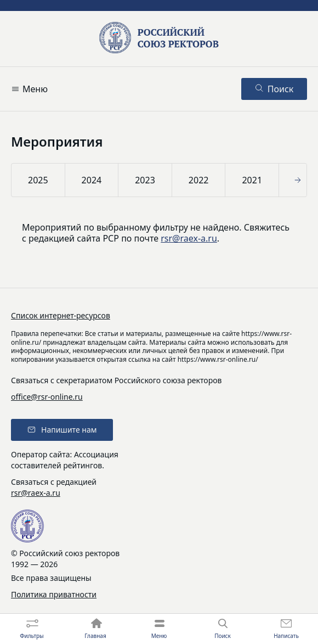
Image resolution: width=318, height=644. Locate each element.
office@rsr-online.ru (47, 397)
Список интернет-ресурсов (61, 315)
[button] (299, 180)
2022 (199, 180)
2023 (145, 180)
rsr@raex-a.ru (189, 238)
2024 (92, 180)
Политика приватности (54, 594)
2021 (252, 180)
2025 (38, 180)
